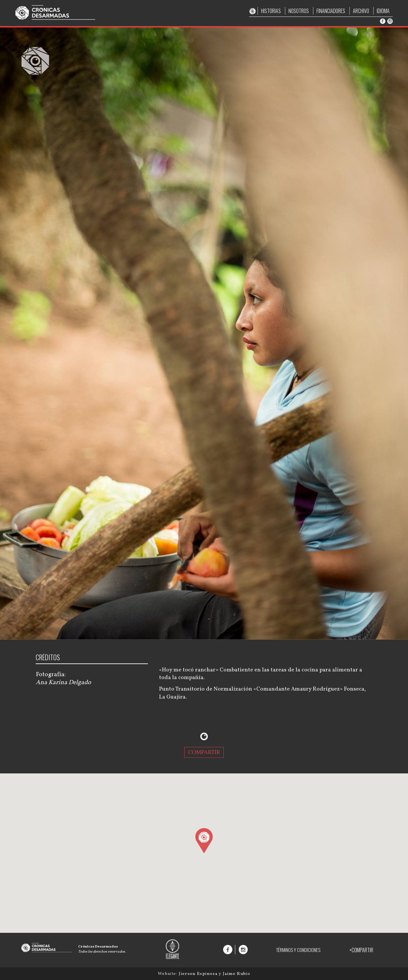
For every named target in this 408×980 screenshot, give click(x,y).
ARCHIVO (361, 11)
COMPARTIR (204, 753)
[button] (204, 840)
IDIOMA (383, 11)
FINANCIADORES (331, 11)
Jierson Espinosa (199, 974)
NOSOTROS (299, 11)
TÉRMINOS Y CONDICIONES (298, 950)
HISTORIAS (271, 11)
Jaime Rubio (237, 974)
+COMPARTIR (361, 950)
